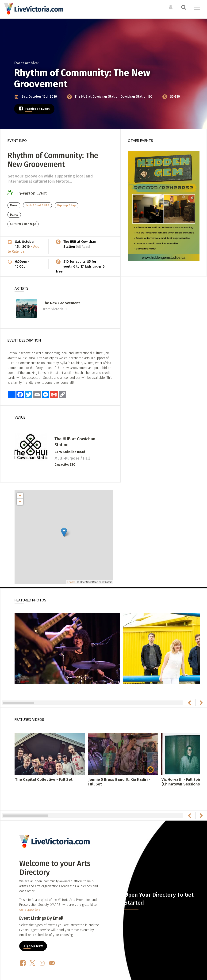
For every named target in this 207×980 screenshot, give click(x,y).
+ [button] (20, 496)
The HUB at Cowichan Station (98, 97)
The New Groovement (61, 303)
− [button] (20, 502)
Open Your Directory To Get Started (159, 899)
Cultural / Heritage (23, 224)
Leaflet (71, 582)
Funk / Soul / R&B (37, 205)
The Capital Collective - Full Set (44, 779)
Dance (14, 215)
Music (14, 205)
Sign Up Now (33, 946)
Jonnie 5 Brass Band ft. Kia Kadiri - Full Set (119, 782)
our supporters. (30, 910)
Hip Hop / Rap (66, 205)
